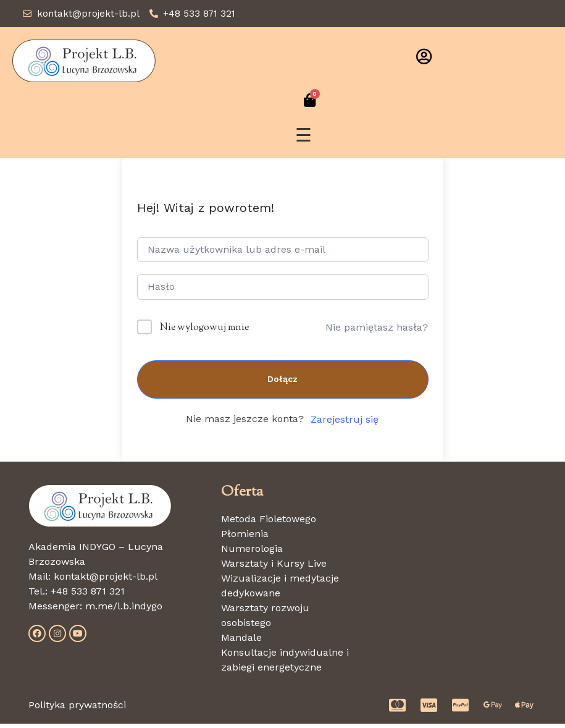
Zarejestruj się (345, 424)
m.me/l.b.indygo (124, 610)
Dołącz (282, 383)
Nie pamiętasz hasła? (377, 332)
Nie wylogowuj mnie (204, 332)
